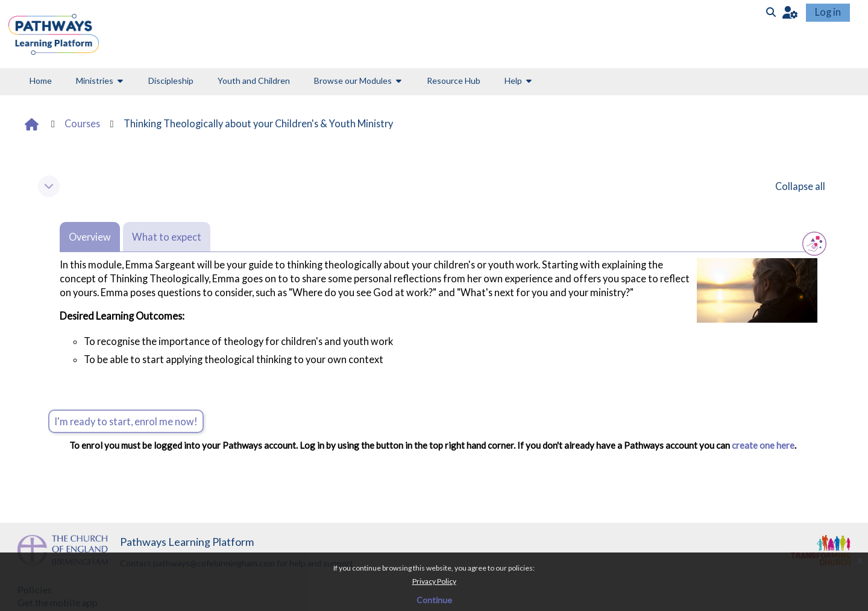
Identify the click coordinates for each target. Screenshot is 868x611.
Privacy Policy (434, 581)
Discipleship (171, 81)
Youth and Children (254, 81)
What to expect (167, 237)
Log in (828, 12)
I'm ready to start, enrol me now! (126, 421)
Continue (434, 600)
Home (41, 81)
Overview (90, 237)
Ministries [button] (95, 81)
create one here (762, 445)
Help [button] (513, 81)
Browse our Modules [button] (353, 81)
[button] (790, 12)
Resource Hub (454, 81)
